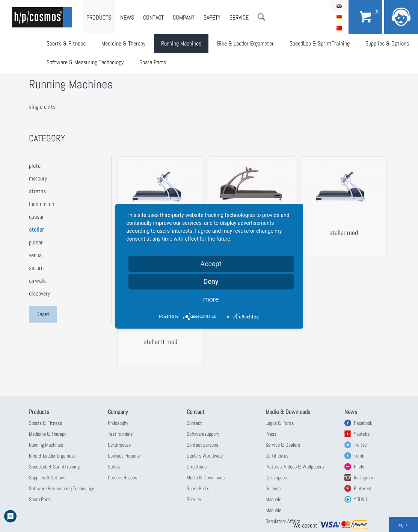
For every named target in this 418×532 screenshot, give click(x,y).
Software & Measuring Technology (85, 62)
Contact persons (202, 445)
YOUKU (360, 499)
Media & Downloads (206, 477)
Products (99, 17)
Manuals (273, 499)
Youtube (362, 434)
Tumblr (360, 456)
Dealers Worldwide (205, 456)
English (339, 6)
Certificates (119, 445)
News (127, 17)
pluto (35, 166)
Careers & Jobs (122, 477)
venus (35, 255)
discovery (39, 293)
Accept (211, 264)
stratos (37, 191)
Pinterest (363, 488)
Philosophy (118, 423)
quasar (36, 217)
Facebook (363, 423)
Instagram (364, 477)
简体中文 (339, 28)
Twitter (361, 445)
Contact (153, 17)
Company (184, 17)
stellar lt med (160, 342)
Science (273, 488)
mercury (38, 178)
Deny (211, 281)
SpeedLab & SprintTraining (320, 43)
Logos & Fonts (280, 423)
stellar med (344, 233)
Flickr (359, 467)
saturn (36, 268)
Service (239, 17)
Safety (212, 17)
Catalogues (276, 477)
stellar (36, 230)
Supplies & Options (387, 43)
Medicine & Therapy (123, 43)
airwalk (37, 281)
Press (271, 434)
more (211, 299)
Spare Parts (153, 62)
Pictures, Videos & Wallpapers (295, 467)
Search (261, 17)
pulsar (36, 242)
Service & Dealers (283, 445)
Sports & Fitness (66, 43)
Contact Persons (124, 456)
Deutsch (339, 17)
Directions (197, 467)
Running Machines (181, 43)
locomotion (41, 204)
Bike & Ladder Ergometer (245, 43)
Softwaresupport (203, 434)
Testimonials (120, 434)
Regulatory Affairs (283, 521)
